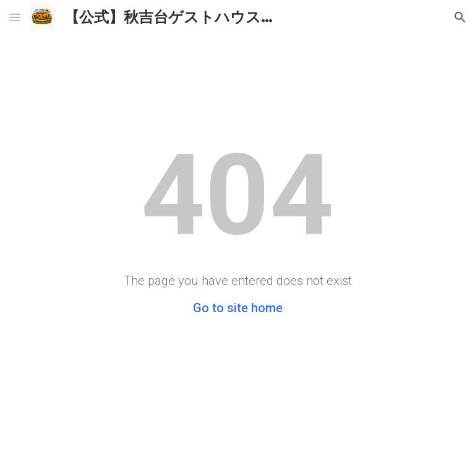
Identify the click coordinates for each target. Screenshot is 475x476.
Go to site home (238, 308)
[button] (15, 17)
